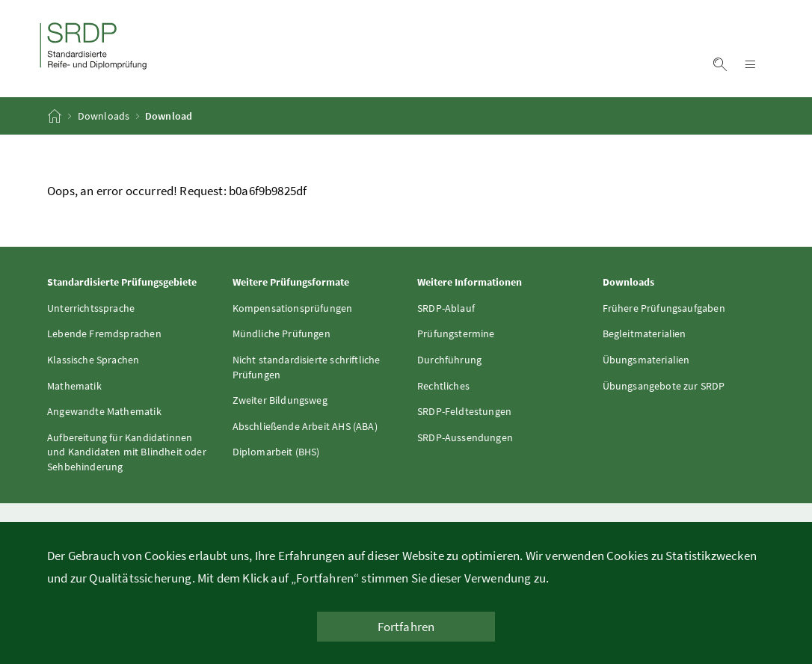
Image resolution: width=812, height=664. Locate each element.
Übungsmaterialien (646, 360)
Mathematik (74, 386)
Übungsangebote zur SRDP (664, 386)
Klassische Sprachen (93, 360)
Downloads (104, 116)
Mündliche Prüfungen (282, 333)
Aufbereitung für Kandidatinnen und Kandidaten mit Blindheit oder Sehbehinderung (127, 452)
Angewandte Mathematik (104, 411)
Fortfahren (406, 627)
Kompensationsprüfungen (293, 308)
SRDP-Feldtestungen (464, 411)
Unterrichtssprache (91, 308)
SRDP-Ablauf (446, 308)
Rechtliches (443, 386)
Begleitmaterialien (645, 333)
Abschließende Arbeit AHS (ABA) (305, 426)
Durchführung (449, 360)
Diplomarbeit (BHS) (276, 452)
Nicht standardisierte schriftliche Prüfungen (307, 367)
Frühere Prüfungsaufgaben (664, 308)
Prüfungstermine (456, 333)
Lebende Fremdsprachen (104, 333)
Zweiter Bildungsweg (280, 400)
